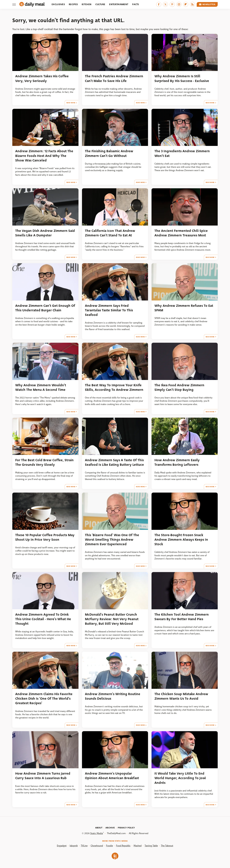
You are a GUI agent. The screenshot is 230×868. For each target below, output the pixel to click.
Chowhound (97, 846)
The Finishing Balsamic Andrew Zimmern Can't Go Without (109, 153)
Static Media (97, 833)
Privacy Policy (126, 828)
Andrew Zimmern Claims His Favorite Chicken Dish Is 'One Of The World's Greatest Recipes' (44, 699)
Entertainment (119, 4)
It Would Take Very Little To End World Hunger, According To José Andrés (180, 778)
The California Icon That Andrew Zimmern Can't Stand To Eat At (110, 233)
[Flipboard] (186, 4)
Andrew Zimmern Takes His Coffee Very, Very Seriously (42, 78)
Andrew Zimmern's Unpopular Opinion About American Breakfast (112, 776)
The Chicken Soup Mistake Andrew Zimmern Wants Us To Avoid (181, 696)
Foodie (109, 846)
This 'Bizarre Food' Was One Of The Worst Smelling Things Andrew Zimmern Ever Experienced (112, 540)
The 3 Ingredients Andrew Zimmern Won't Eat (182, 153)
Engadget (62, 846)
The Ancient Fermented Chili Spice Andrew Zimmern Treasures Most (181, 233)
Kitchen (87, 4)
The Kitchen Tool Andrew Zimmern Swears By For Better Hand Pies (182, 617)
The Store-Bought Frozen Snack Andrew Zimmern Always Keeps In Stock (181, 540)
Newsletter (207, 4)
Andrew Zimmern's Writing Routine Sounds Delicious (113, 696)
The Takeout (167, 846)
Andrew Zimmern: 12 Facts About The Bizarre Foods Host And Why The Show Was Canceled (44, 156)
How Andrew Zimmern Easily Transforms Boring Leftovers (177, 462)
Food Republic (123, 846)
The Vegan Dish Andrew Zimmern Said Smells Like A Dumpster (45, 233)
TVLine (84, 846)
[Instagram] (179, 4)
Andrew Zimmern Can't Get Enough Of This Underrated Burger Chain (45, 308)
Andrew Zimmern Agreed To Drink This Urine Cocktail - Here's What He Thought (43, 619)
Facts (136, 4)
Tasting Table (151, 846)
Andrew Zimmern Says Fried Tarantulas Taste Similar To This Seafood (109, 310)
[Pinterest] (172, 4)
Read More (71, 103)
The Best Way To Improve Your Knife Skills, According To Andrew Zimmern (114, 387)
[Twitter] (165, 4)
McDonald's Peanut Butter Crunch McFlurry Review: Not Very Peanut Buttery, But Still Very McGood (112, 619)
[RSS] (192, 4)
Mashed (138, 846)
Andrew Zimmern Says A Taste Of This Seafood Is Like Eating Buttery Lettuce (114, 462)
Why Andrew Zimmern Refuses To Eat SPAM (184, 308)
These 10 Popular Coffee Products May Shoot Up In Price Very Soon (45, 537)
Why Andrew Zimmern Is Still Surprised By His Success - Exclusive (182, 78)
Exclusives (58, 4)
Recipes (73, 4)
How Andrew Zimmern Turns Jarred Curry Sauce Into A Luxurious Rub (43, 776)
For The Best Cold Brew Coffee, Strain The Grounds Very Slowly (44, 462)
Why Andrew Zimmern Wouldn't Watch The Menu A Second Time (41, 387)
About (99, 828)
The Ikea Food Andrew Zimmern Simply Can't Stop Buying (179, 387)
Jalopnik (74, 846)
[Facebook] (159, 4)
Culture (100, 4)
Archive (110, 828)
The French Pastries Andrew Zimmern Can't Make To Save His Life (114, 78)
